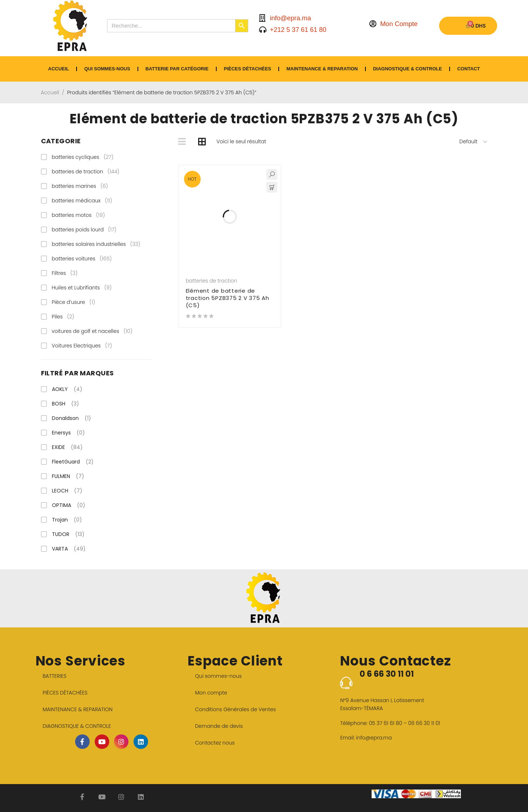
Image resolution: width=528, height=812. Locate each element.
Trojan (67, 520)
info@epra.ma (374, 738)
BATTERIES (55, 676)
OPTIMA (69, 505)
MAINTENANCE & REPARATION (322, 69)
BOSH (66, 404)
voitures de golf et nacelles (92, 331)
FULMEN (68, 476)
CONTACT (469, 69)
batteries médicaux (82, 201)
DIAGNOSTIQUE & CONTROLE (408, 69)
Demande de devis (219, 726)
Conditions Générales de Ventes (235, 709)
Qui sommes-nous (107, 69)
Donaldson (71, 418)
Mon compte (211, 693)
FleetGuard (73, 462)
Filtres (65, 273)
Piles (63, 317)
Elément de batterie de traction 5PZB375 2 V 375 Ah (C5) (228, 298)
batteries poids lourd (84, 230)
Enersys (68, 433)
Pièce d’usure (74, 302)
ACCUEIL (59, 69)
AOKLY (67, 389)
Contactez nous (215, 743)
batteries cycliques (83, 157)
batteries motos (79, 215)
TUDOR (68, 534)
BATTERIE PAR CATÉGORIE (177, 69)
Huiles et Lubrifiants (82, 288)
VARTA (69, 549)
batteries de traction (86, 172)
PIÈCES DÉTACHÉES (248, 69)
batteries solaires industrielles (96, 244)
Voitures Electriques (82, 346)
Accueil (50, 92)
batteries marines (80, 186)
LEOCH (67, 491)
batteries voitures (82, 259)
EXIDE (67, 447)
